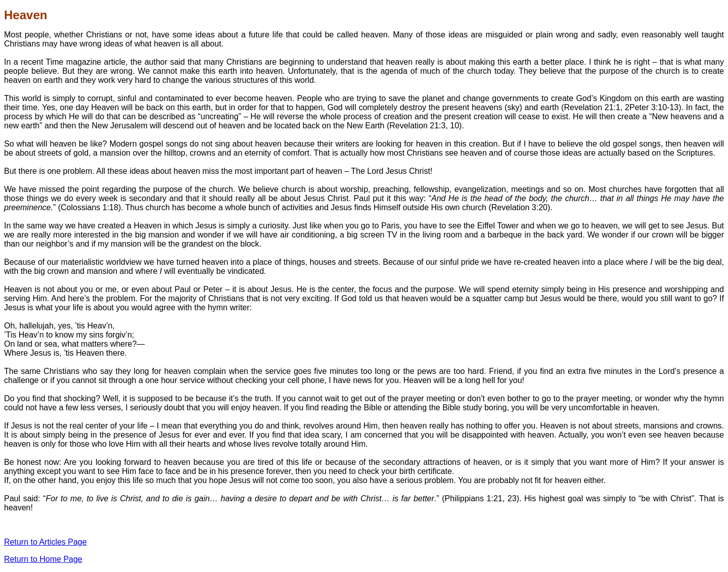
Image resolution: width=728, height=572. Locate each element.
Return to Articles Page (45, 542)
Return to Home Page (43, 559)
